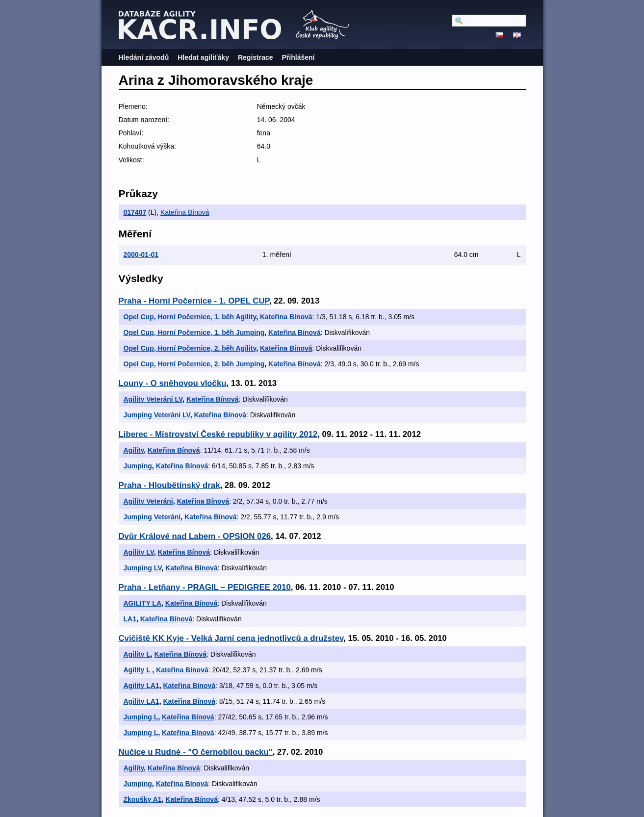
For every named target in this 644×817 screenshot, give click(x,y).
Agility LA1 (142, 686)
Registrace (256, 57)
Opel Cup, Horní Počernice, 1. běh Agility (190, 317)
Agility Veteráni (148, 501)
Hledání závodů (144, 57)
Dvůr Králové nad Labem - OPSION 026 (195, 536)
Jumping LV (143, 568)
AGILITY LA (143, 603)
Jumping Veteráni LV (157, 415)
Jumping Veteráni (152, 517)
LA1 (130, 619)
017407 (135, 212)
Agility (134, 450)
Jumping (138, 466)
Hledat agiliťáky (203, 57)
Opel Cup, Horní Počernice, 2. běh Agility (190, 348)
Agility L (137, 654)
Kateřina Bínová (185, 212)
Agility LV (139, 552)
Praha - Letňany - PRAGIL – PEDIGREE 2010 (205, 587)
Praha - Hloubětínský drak (169, 485)
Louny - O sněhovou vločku (173, 383)
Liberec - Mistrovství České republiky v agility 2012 (218, 434)
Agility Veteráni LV (153, 399)
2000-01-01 (141, 255)
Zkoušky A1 (143, 799)
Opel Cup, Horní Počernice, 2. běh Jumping (194, 364)
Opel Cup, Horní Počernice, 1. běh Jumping (194, 332)
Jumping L (141, 717)
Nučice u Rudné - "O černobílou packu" (196, 752)
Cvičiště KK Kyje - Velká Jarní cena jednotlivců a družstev (231, 638)
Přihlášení (298, 57)
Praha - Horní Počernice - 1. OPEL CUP (194, 301)
